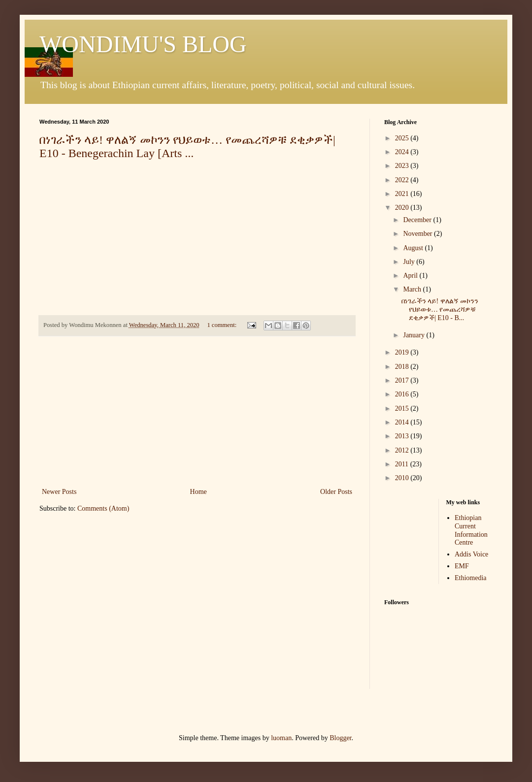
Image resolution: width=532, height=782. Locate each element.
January (415, 335)
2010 (403, 478)
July (410, 262)
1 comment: (222, 325)
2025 (403, 138)
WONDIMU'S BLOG (143, 44)
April (411, 276)
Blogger (340, 738)
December (418, 220)
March (413, 289)
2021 (403, 194)
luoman (281, 738)
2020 (403, 208)
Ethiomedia (471, 578)
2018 (403, 367)
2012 (403, 450)
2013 (403, 436)
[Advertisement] (197, 412)
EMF (462, 566)
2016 (403, 394)
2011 (403, 464)
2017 (403, 380)
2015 (403, 408)
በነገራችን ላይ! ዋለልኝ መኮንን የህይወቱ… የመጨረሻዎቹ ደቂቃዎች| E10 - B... (440, 310)
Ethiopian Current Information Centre (471, 530)
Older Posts (336, 492)
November (418, 234)
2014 (403, 422)
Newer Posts (59, 492)
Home (199, 492)
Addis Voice (471, 554)
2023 (403, 166)
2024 (403, 152)
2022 (403, 180)
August (414, 248)
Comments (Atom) (103, 508)
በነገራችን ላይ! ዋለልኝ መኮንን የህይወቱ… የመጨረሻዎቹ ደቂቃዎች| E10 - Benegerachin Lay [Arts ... (187, 147)
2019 (403, 352)
